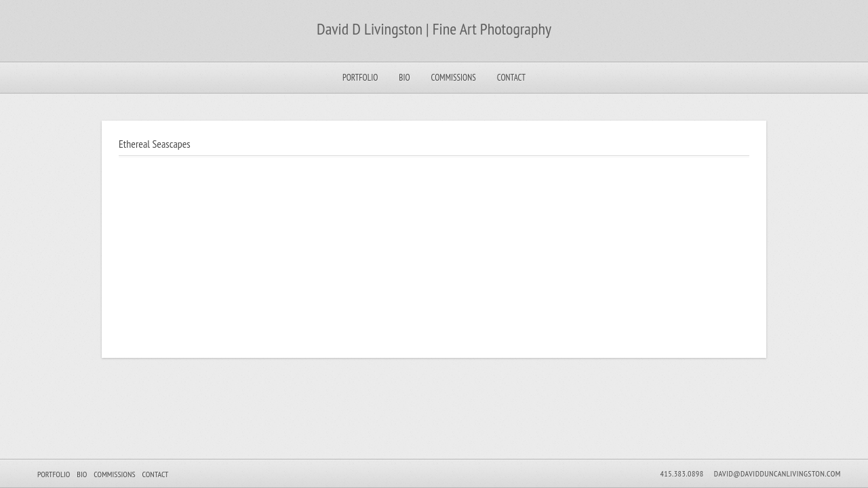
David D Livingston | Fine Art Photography (434, 29)
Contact (511, 78)
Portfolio (360, 78)
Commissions (454, 78)
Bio (404, 78)
